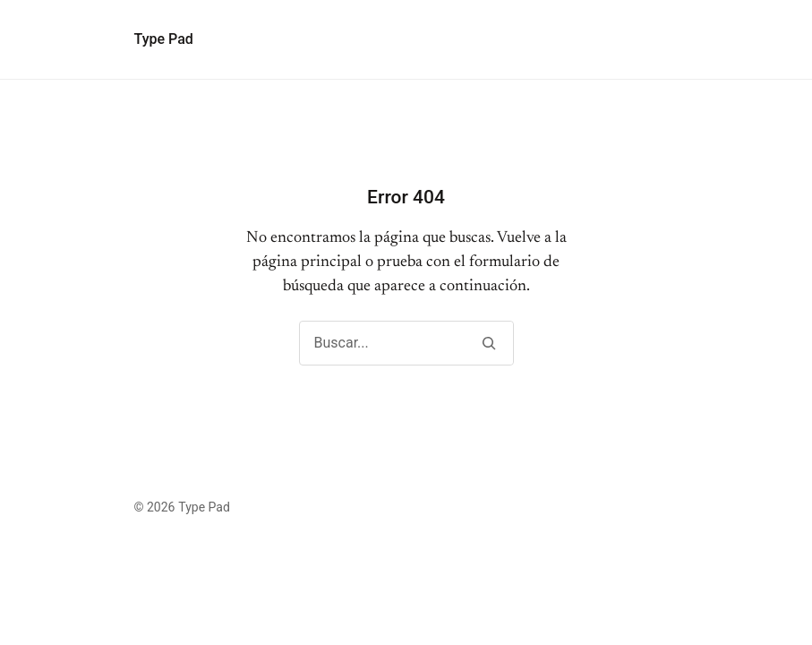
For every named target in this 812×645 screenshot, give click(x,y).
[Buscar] (489, 343)
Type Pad (164, 39)
